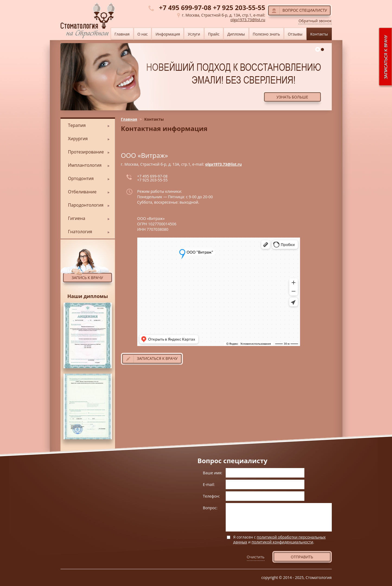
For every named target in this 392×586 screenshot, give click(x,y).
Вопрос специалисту (305, 10)
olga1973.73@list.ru (223, 164)
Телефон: (211, 496)
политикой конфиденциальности (282, 542)
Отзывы (295, 34)
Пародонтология (86, 205)
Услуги (194, 34)
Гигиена (77, 218)
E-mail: (209, 484)
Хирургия (78, 139)
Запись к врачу (87, 278)
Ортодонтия (81, 178)
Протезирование (86, 152)
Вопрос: (210, 508)
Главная (129, 119)
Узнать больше (292, 97)
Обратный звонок (315, 21)
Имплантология (85, 165)
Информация (168, 34)
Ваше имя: (213, 473)
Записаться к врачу (157, 358)
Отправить (302, 557)
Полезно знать (266, 34)
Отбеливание (82, 192)
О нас (143, 34)
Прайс (214, 34)
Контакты (319, 34)
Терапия (77, 125)
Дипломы (236, 34)
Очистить (256, 557)
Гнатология (80, 232)
